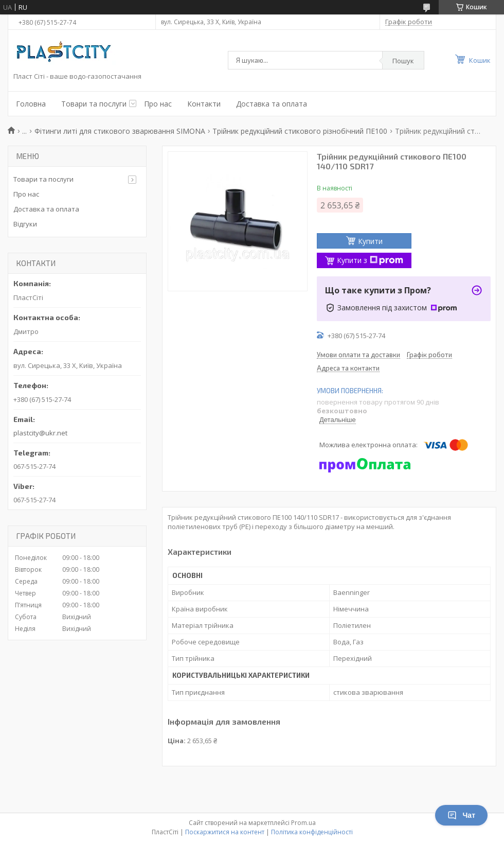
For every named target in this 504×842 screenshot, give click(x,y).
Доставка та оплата (272, 104)
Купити (370, 241)
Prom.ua (303, 823)
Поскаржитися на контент (225, 832)
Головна (31, 104)
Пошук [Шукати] (403, 61)
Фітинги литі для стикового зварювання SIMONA (120, 131)
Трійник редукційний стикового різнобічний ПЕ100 (300, 131)
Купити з (370, 260)
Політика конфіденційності (312, 832)
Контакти (204, 104)
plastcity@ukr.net (40, 433)
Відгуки (25, 224)
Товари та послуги (94, 104)
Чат (461, 815)
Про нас (158, 104)
